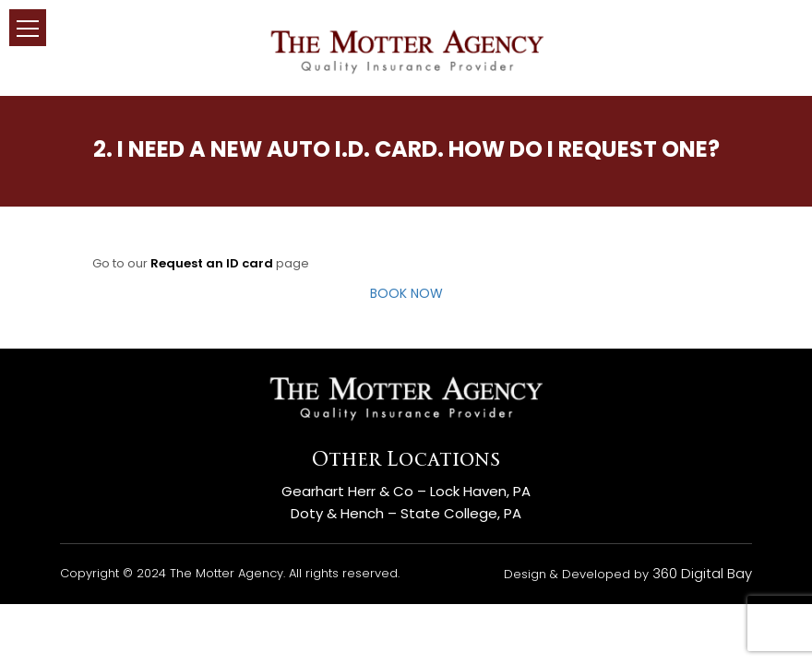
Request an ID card (212, 263)
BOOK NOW (406, 293)
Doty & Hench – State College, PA (406, 513)
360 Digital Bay (702, 573)
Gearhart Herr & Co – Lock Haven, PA (406, 491)
